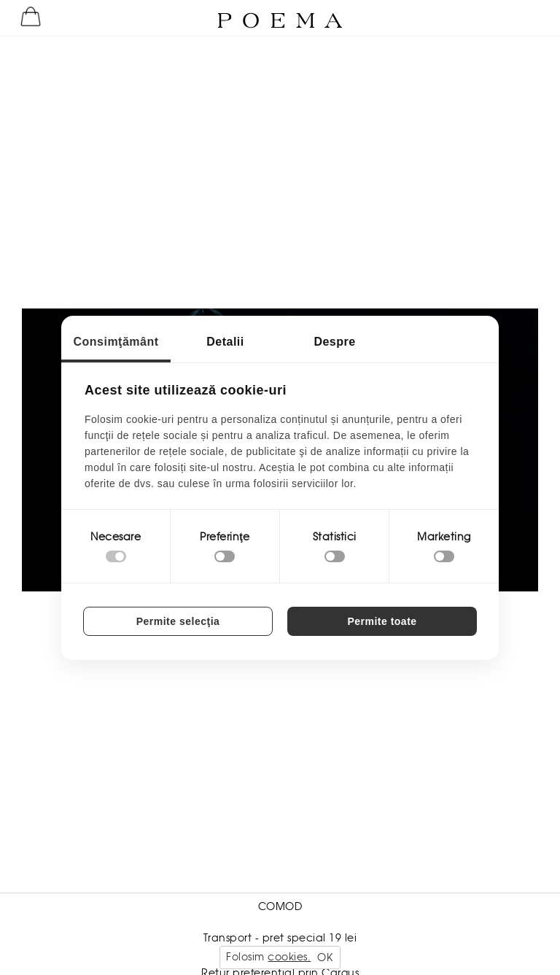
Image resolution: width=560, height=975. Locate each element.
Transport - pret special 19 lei (280, 938)
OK (325, 957)
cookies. (289, 957)
